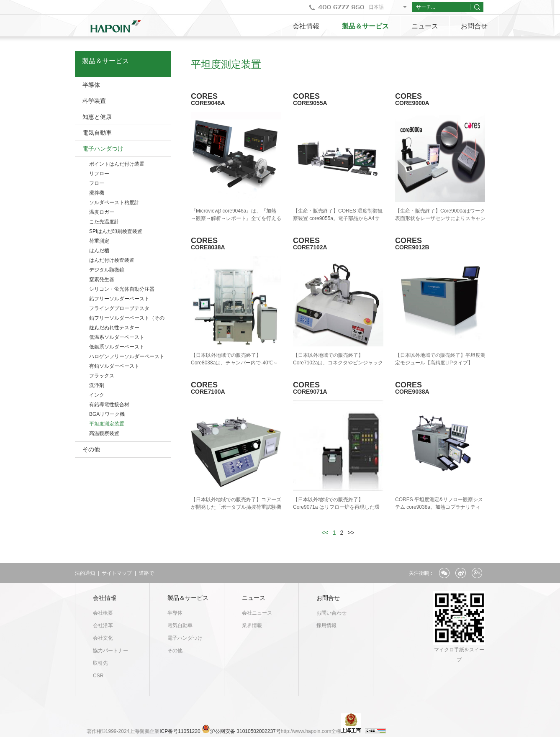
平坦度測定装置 (107, 424)
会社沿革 (103, 625)
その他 (91, 449)
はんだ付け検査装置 (112, 260)
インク (97, 395)
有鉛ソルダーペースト (114, 366)
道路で (146, 573)
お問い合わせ (331, 613)
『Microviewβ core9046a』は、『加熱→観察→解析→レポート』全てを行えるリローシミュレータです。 (236, 218)
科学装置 (94, 101)
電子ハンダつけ (103, 149)
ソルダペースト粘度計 (114, 202)
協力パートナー (110, 651)
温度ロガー (102, 212)
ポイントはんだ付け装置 (117, 164)
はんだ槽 (99, 251)
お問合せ (474, 26)
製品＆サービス (365, 26)
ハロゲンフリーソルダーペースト (127, 356)
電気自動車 (97, 133)
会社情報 (306, 26)
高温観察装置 (104, 433)
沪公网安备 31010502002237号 (245, 731)
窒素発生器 (102, 279)
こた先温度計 (104, 222)
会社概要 (103, 613)
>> (351, 533)
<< (325, 533)
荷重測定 (99, 241)
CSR (98, 676)
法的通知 (85, 573)
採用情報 (326, 625)
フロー (97, 183)
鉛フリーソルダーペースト (119, 299)
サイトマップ (117, 573)
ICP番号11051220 (181, 731)
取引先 (100, 663)
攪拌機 (97, 193)
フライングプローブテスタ (119, 308)
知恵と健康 (97, 117)
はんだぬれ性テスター (114, 328)
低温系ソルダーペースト (117, 337)
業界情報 (252, 625)
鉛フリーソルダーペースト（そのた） (127, 319)
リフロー (99, 174)
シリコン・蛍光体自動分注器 (122, 289)
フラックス (102, 376)
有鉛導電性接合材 (109, 405)
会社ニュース (257, 613)
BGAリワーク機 (107, 414)
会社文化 (103, 638)
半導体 (91, 85)
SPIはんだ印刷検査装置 (116, 231)
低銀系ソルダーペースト (117, 347)
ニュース (425, 26)
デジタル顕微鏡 (107, 270)
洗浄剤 (97, 385)
